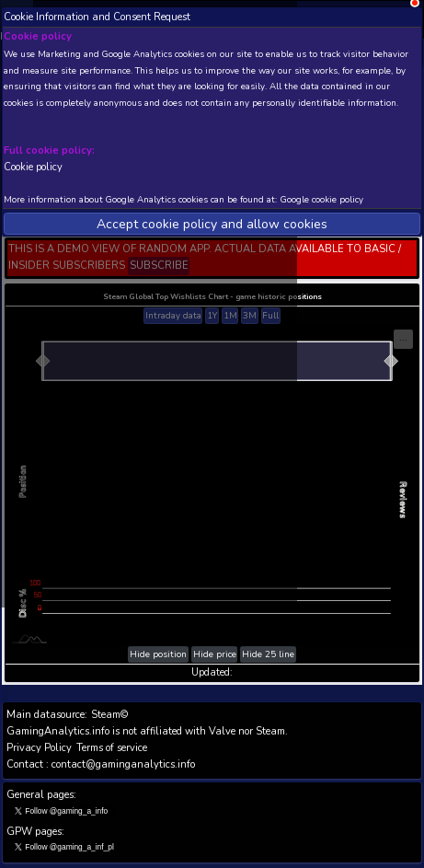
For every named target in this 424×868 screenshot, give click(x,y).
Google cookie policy (322, 199)
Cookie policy (33, 166)
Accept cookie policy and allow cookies (212, 224)
